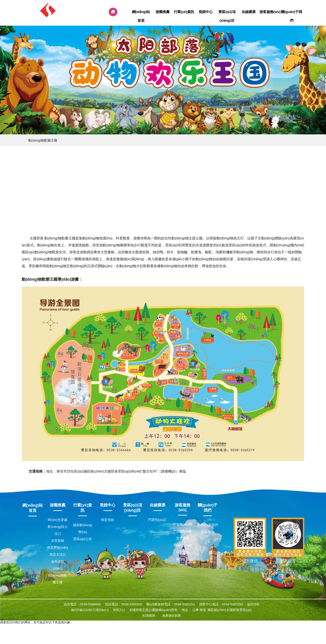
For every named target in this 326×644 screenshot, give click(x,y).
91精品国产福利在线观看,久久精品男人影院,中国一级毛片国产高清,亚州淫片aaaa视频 (58, 626)
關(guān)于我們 (292, 16)
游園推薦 (162, 12)
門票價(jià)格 (183, 531)
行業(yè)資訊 (184, 12)
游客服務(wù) (270, 12)
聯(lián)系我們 (207, 525)
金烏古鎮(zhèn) (58, 565)
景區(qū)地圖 (183, 545)
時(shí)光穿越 (58, 520)
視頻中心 (205, 12)
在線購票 (249, 12)
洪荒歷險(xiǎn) (57, 548)
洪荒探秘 (58, 541)
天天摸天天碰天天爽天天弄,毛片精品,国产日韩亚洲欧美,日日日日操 (116, 634)
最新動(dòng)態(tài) (83, 528)
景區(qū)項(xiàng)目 (227, 16)
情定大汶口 (58, 554)
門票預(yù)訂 (158, 520)
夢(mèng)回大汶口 (58, 530)
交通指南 (183, 538)
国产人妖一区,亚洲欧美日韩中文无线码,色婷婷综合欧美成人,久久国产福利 (140, 638)
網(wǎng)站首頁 (141, 16)
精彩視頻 (108, 520)
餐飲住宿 (183, 559)
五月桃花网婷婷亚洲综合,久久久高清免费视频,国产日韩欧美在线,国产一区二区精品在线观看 (225, 634)
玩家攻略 (183, 552)
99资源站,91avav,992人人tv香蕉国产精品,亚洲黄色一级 (230, 630)
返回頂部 (253, 604)
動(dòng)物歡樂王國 (43, 140)
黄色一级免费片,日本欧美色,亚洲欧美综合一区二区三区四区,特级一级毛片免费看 (137, 630)
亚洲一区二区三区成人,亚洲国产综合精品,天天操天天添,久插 (41, 630)
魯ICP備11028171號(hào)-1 (90, 610)
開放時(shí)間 (183, 524)
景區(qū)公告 (83, 539)
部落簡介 (208, 532)
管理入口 (119, 610)
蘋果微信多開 (171, 616)
